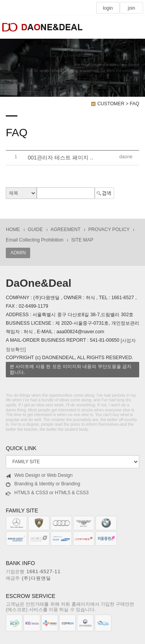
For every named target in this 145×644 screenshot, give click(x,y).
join (131, 8)
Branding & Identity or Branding (43, 484)
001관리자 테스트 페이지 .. (61, 158)
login (108, 8)
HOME (13, 230)
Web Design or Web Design (39, 475)
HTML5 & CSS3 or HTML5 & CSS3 (47, 493)
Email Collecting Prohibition (35, 240)
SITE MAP (82, 240)
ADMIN (18, 253)
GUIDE (35, 230)
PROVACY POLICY (109, 230)
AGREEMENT (66, 230)
